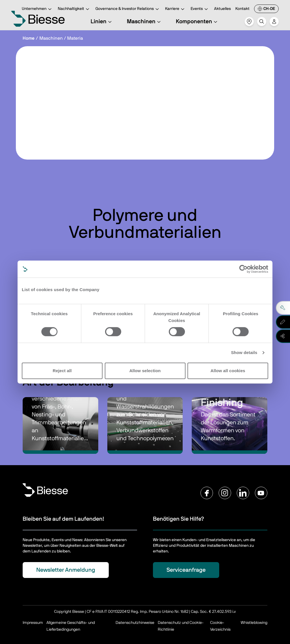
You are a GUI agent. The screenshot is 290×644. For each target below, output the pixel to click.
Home (29, 38)
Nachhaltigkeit (74, 9)
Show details (244, 352)
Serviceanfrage (186, 570)
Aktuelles (222, 9)
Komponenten (197, 22)
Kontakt (242, 9)
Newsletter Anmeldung (66, 570)
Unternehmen (38, 9)
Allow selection (145, 371)
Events (200, 9)
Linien (102, 22)
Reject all (62, 371)
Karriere (176, 9)
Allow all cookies (228, 371)
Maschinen (145, 22)
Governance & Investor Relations (128, 9)
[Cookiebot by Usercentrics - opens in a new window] (243, 269)
